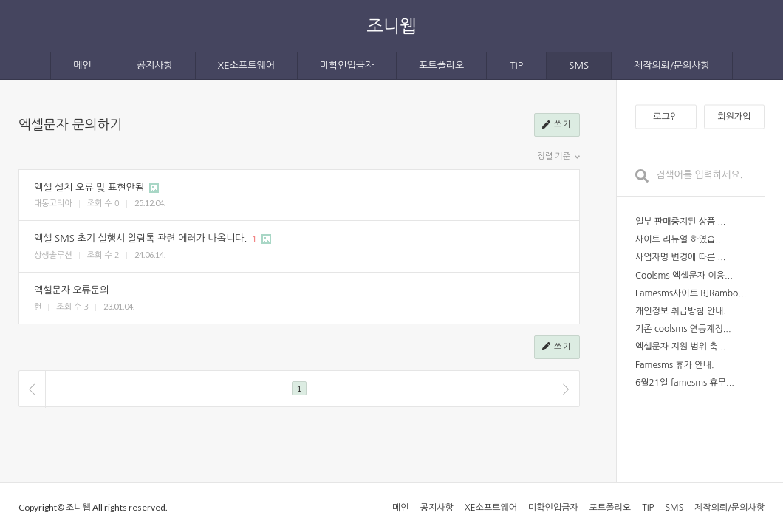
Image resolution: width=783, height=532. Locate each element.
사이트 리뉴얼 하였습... (679, 239)
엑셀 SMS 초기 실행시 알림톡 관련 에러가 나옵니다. (140, 238)
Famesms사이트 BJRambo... (691, 293)
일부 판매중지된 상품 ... (681, 222)
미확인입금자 (347, 65)
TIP (516, 65)
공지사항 (155, 65)
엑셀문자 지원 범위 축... (681, 347)
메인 (82, 65)
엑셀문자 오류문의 (71, 290)
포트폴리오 (441, 65)
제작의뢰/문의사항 (672, 65)
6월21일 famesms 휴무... (685, 383)
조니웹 (391, 25)
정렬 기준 (559, 157)
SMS (579, 65)
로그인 (666, 117)
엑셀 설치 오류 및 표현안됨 (89, 187)
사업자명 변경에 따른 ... (681, 257)
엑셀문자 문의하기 (70, 125)
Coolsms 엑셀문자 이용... (684, 276)
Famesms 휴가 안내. (675, 365)
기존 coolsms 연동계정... (683, 329)
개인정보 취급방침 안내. (681, 311)
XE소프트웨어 (246, 65)
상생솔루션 (53, 255)
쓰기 (557, 125)
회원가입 (734, 117)
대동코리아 (53, 204)
